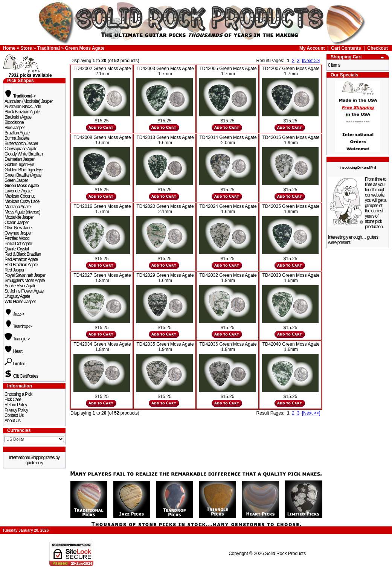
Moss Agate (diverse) (22, 212)
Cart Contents (346, 48)
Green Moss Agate (85, 48)
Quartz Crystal (17, 249)
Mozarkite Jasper (19, 217)
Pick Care (13, 400)
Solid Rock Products (285, 554)
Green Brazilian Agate (23, 175)
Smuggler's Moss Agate (25, 281)
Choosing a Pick (18, 394)
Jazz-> (14, 314)
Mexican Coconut (19, 196)
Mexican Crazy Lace (22, 201)
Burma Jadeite (17, 138)
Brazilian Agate (17, 133)
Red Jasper (14, 270)
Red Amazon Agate (21, 259)
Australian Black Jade (23, 107)
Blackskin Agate (18, 117)
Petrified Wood (17, 238)
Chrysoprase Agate (21, 149)
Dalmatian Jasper (19, 159)
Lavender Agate (18, 191)
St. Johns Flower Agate (24, 291)
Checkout (378, 48)
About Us (12, 421)
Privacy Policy (16, 410)
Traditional (48, 48)
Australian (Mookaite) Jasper (29, 101)
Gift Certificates (21, 376)
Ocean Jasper (17, 223)
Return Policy (16, 405)
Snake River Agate (20, 286)
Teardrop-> (18, 326)
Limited (15, 364)
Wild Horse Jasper (20, 302)
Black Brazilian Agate (22, 112)
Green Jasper (16, 180)
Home (9, 48)
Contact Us (14, 415)
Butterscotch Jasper (21, 143)
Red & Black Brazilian (23, 254)
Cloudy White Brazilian (24, 154)
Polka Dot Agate (18, 244)
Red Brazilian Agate (21, 265)
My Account (312, 48)
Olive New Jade (18, 228)
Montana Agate (18, 207)
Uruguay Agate (17, 296)
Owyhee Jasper (18, 233)
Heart (13, 351)
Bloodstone (14, 122)
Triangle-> (17, 339)
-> (20, 96)
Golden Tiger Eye (19, 165)
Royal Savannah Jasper (25, 275)
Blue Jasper (14, 128)
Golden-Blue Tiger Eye (24, 170)
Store (26, 48)
